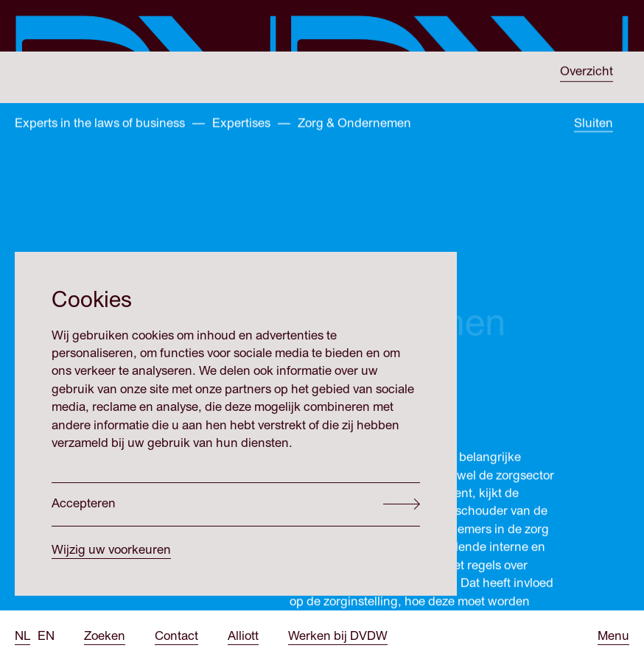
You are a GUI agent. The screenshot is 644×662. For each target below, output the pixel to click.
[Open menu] (613, 636)
